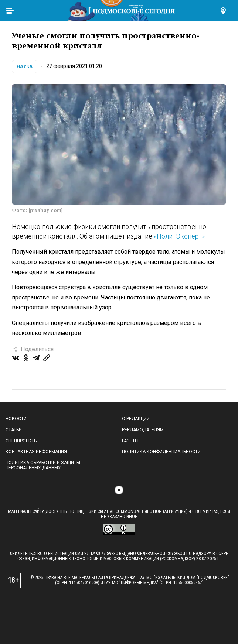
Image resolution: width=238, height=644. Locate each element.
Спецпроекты (22, 441)
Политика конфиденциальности (161, 452)
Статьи (14, 430)
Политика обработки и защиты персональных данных (43, 465)
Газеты (130, 441)
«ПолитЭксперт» (179, 236)
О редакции (136, 419)
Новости (16, 419)
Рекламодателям (143, 430)
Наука (25, 66)
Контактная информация (36, 452)
